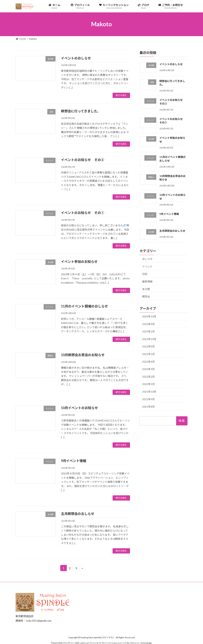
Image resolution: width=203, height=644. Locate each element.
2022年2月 (148, 377)
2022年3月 (148, 369)
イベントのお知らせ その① (83, 213)
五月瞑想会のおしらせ (78, 514)
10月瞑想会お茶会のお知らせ (83, 355)
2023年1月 (148, 331)
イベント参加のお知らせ (79, 262)
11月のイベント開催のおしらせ (84, 306)
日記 (145, 274)
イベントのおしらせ (76, 58)
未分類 (146, 289)
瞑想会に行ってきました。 (81, 111)
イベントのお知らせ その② (83, 160)
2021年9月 (148, 399)
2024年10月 (149, 316)
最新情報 (147, 281)
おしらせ (147, 259)
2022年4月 (148, 361)
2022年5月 (148, 354)
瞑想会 (146, 296)
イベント (147, 266)
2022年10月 (149, 339)
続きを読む (121, 95)
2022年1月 (148, 384)
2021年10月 (149, 392)
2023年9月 (148, 324)
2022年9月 (148, 346)
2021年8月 (148, 407)
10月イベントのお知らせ (79, 408)
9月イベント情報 (74, 461)
